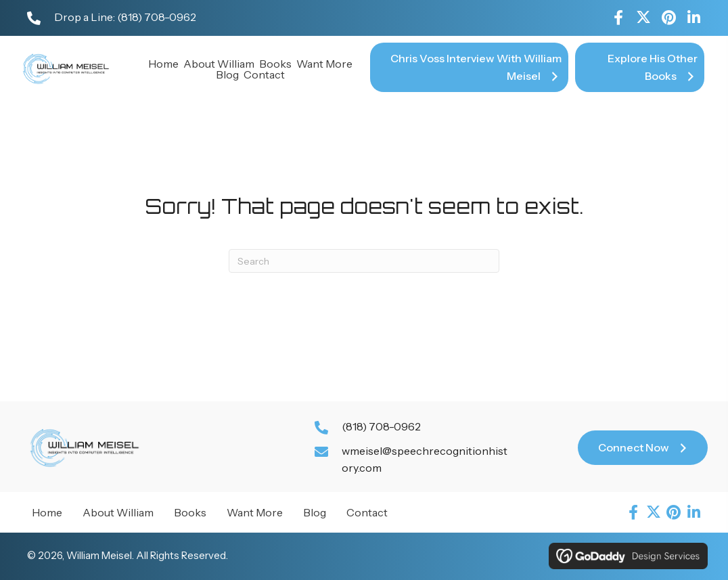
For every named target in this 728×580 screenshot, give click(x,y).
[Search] (364, 261)
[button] (618, 18)
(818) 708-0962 (157, 17)
